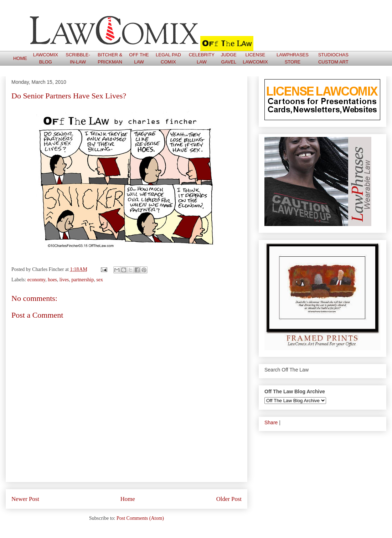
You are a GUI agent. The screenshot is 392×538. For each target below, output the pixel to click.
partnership (82, 280)
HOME (20, 58)
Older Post (229, 499)
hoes (52, 280)
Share (271, 422)
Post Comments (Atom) (140, 518)
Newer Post (25, 499)
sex (100, 280)
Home (128, 499)
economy (36, 280)
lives (64, 280)
